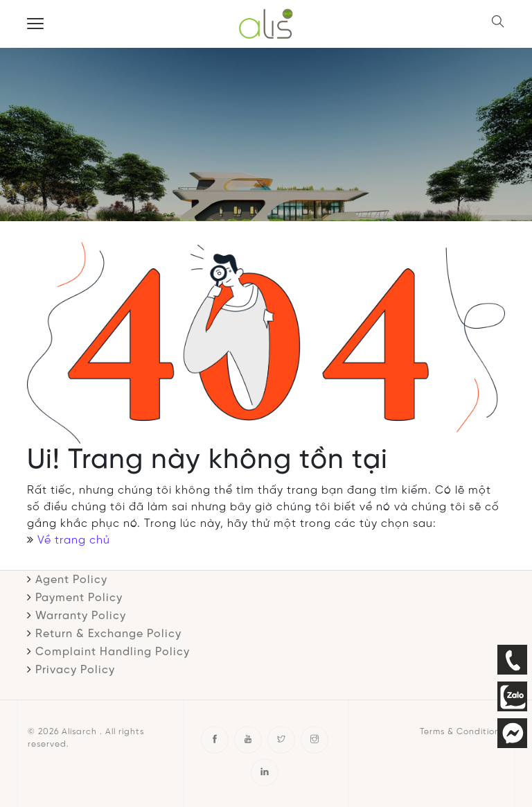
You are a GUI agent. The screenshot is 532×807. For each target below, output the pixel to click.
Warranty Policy (81, 616)
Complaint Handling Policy (113, 652)
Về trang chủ (74, 540)
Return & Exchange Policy (108, 634)
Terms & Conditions (462, 732)
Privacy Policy (75, 670)
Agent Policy (71, 580)
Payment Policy (79, 598)
